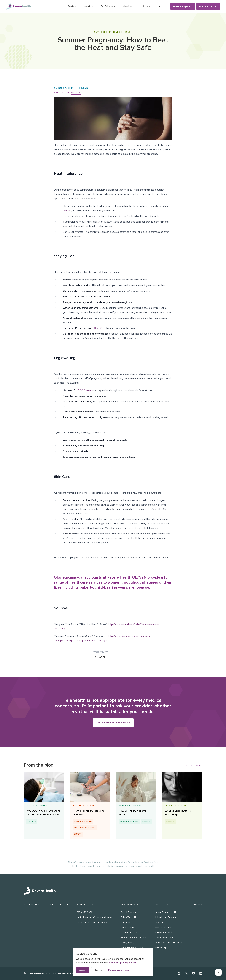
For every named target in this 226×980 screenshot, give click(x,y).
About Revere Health (166, 912)
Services (72, 6)
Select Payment (129, 912)
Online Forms (127, 927)
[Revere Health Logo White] (113, 891)
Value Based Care (164, 937)
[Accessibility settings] (218, 972)
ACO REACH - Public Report (169, 942)
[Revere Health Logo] (19, 6)
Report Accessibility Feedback (92, 922)
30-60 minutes (86, 390)
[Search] (160, 6)
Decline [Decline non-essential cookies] (98, 970)
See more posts (193, 765)
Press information (164, 932)
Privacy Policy (127, 942)
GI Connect (161, 922)
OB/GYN (84, 88)
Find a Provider (208, 6)
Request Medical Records (134, 937)
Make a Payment (183, 6)
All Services (32, 905)
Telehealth (126, 922)
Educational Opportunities (168, 917)
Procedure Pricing (129, 932)
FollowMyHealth (129, 917)
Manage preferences (119, 970)
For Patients (130, 905)
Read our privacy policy (122, 963)
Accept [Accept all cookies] (83, 970)
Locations (89, 6)
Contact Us (85, 905)
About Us (162, 905)
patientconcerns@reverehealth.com (95, 917)
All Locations (59, 905)
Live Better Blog (163, 927)
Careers (146, 6)
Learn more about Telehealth (113, 723)
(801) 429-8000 (85, 912)
